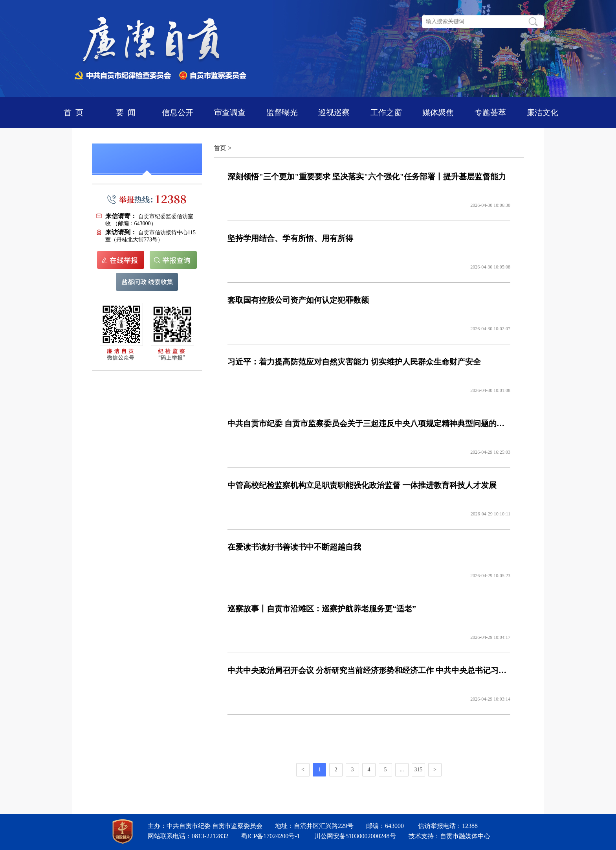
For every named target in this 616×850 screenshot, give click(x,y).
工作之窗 (386, 112)
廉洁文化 (543, 112)
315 (419, 770)
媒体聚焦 (438, 112)
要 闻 (126, 112)
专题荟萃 (490, 112)
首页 (220, 148)
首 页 (73, 112)
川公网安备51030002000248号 (355, 836)
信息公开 (178, 112)
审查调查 (230, 112)
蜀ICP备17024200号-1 (270, 836)
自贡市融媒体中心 (465, 836)
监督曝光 (282, 112)
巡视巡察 (334, 112)
